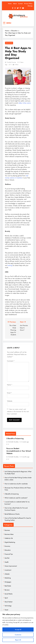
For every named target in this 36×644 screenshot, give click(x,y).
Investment (8, 570)
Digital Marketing (10, 542)
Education (9, 43)
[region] (18, 628)
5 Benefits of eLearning (15, 438)
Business (7, 530)
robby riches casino (25, 103)
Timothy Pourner (11, 62)
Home (10, 4)
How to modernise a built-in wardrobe (16, 484)
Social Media (8, 594)
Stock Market (8, 602)
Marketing (8, 578)
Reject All (18, 640)
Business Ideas (9, 534)
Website (10, 401)
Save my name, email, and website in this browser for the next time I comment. (18, 412)
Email (9, 393)
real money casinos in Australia (17, 177)
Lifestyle (7, 574)
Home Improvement (11, 566)
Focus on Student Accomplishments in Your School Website (19, 451)
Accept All (18, 630)
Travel (6, 610)
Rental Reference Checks (12, 514)
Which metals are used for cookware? (16, 498)
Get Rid (7, 558)
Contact (20, 4)
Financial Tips (9, 554)
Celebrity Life (9, 538)
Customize (18, 635)
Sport (6, 598)
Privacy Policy (28, 4)
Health (7, 562)
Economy (7, 546)
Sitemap (30, 6)
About (15, 4)
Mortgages (8, 582)
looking (10, 265)
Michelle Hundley (13, 442)
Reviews (7, 590)
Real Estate (8, 586)
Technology (8, 606)
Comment (11, 361)
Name (10, 385)
